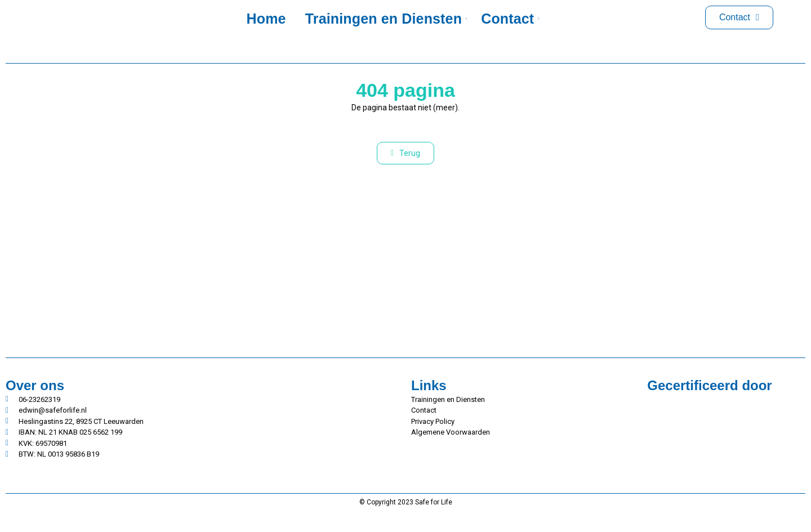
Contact (509, 19)
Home (266, 19)
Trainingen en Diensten (386, 19)
